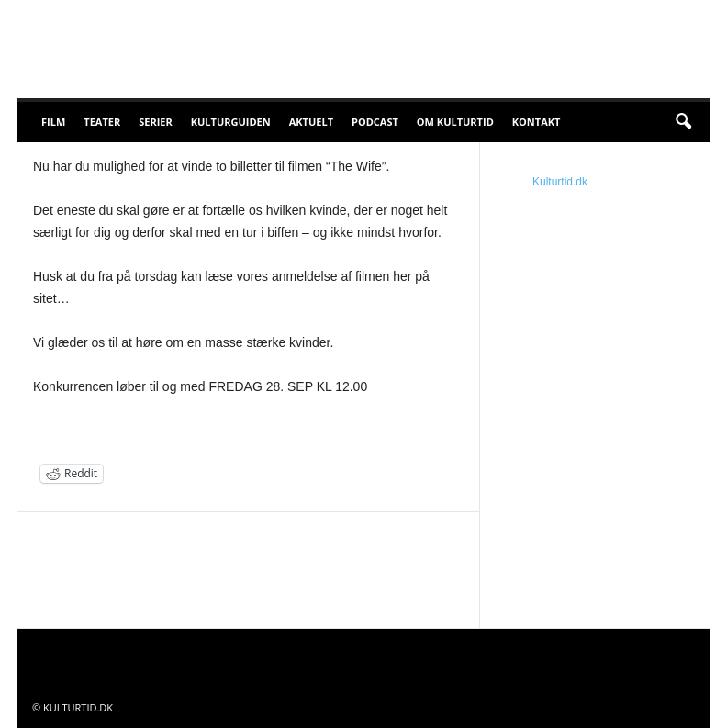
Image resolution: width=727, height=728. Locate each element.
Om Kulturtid (455, 122)
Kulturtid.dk (560, 182)
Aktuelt (311, 122)
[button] (683, 122)
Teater (102, 122)
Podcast (375, 122)
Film (53, 122)
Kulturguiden (231, 122)
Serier (156, 122)
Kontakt (537, 122)
